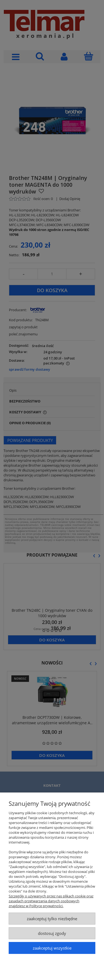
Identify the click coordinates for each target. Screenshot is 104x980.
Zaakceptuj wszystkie (52, 948)
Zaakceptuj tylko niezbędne (52, 919)
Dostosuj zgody (52, 933)
